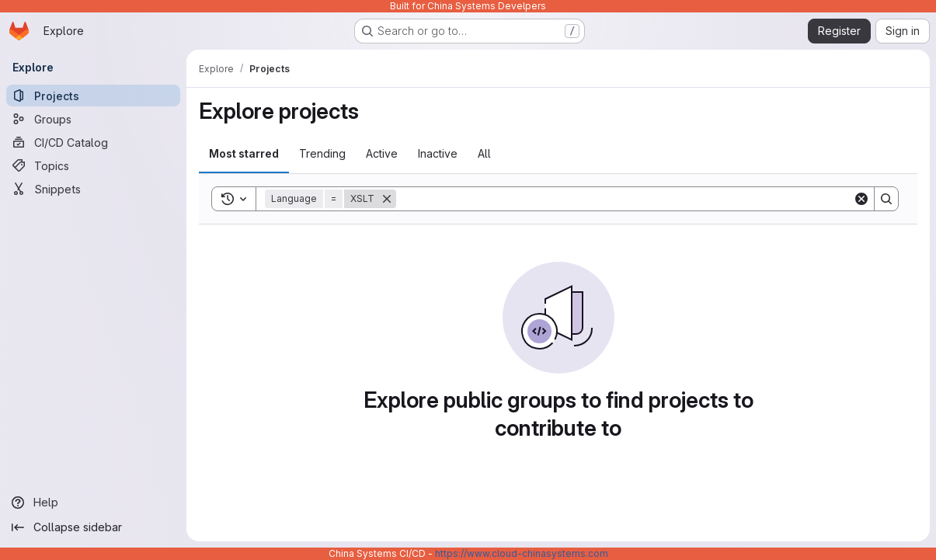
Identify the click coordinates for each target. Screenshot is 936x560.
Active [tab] (382, 153)
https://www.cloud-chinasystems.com (522, 553)
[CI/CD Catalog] (93, 142)
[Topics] (93, 165)
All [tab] (484, 153)
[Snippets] (93, 189)
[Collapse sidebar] (93, 527)
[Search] (625, 199)
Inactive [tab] (438, 153)
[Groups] (93, 119)
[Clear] (861, 199)
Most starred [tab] (244, 153)
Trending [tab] (322, 153)
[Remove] (387, 199)
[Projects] (93, 96)
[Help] (93, 503)
